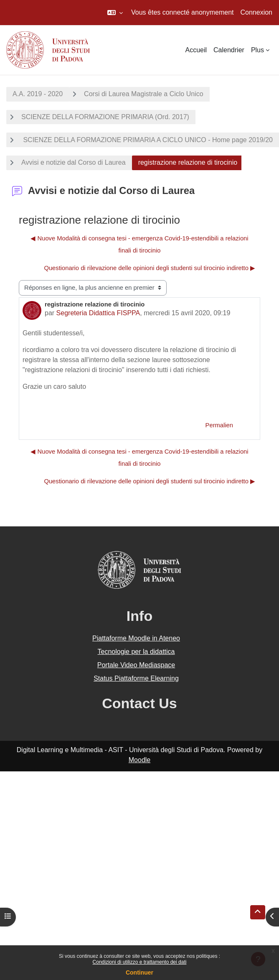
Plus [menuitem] (257, 50)
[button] (115, 13)
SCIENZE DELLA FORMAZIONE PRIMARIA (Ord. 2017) (105, 117)
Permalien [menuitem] (219, 425)
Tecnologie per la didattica (136, 652)
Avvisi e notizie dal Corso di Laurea (74, 162)
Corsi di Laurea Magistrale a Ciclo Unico (143, 94)
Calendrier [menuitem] (229, 50)
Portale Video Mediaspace (136, 665)
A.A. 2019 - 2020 (38, 94)
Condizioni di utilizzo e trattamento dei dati (140, 962)
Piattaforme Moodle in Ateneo (136, 638)
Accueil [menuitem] (196, 50)
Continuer (139, 972)
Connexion (257, 12)
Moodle (139, 760)
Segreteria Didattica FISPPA (98, 313)
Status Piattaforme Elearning (136, 678)
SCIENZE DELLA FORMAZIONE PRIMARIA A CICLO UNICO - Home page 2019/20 (147, 140)
